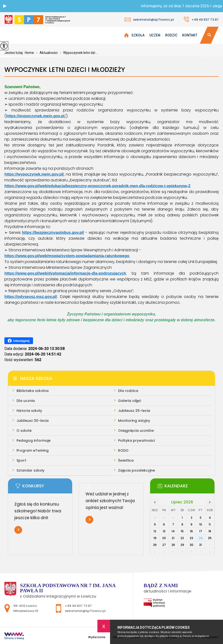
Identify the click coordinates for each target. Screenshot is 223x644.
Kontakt (190, 35)
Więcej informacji (18, 530)
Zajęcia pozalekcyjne (137, 470)
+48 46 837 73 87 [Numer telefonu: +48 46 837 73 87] (78, 606)
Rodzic (171, 35)
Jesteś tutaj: (15, 53)
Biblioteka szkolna (33, 391)
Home (29, 53)
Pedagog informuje (34, 441)
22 (182, 538)
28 (173, 545)
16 (191, 531)
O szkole (24, 431)
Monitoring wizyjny (134, 421)
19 (155, 538)
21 (173, 538)
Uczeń (155, 35)
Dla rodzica (128, 391)
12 (155, 531)
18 (210, 531)
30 (192, 545)
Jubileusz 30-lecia (33, 421)
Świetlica (126, 460)
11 (210, 524)
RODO (123, 450)
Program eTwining (33, 450)
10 (201, 524)
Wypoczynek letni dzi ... (78, 53)
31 (201, 545)
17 (201, 531)
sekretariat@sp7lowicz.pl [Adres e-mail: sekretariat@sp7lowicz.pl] (85, 611)
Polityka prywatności (136, 441)
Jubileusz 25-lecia (134, 411)
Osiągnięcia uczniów (136, 431)
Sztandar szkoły (30, 470)
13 (164, 531)
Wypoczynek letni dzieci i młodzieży (65, 70)
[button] (5, 6)
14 (173, 531)
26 (155, 545)
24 (201, 538)
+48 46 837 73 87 (201, 19)
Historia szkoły (29, 411)
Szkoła (138, 35)
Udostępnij (19, 341)
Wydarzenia (126, 35)
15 (182, 531)
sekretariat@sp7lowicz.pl (149, 20)
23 (191, 538)
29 (182, 545)
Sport (21, 460)
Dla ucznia (26, 401)
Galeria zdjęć (130, 401)
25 (210, 538)
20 (164, 538)
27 (164, 545)
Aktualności (46, 53)
